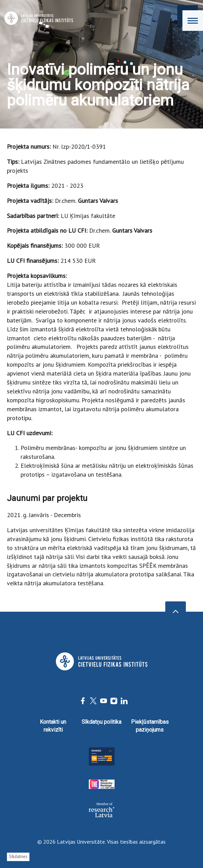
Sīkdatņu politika (101, 722)
